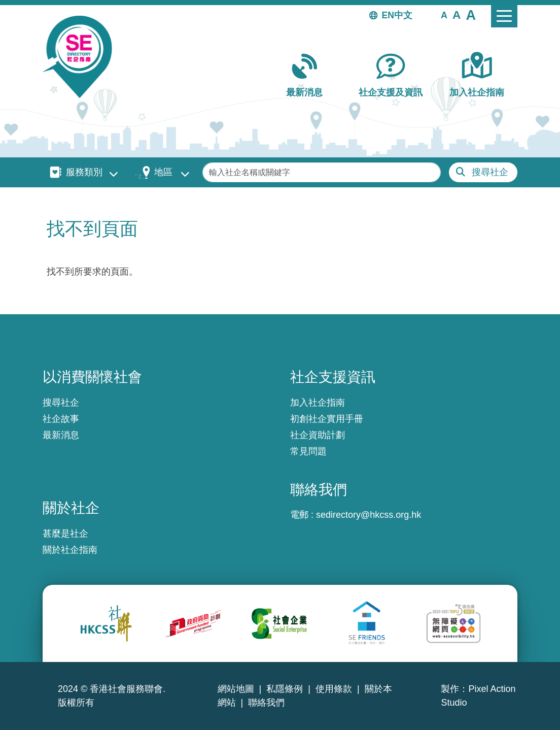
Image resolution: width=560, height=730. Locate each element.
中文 (403, 15)
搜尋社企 (490, 172)
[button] (444, 15)
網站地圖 (236, 689)
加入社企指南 (477, 92)
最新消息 (304, 92)
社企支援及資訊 (391, 92)
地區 (163, 172)
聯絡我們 (266, 703)
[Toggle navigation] (504, 16)
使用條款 (334, 689)
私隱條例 (285, 689)
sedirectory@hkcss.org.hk (369, 515)
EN (388, 15)
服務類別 (84, 172)
